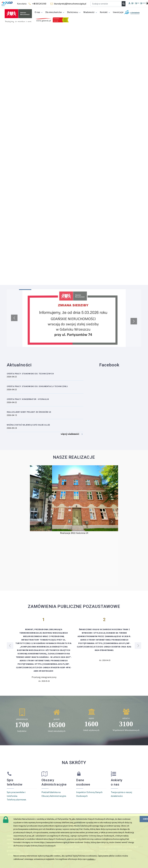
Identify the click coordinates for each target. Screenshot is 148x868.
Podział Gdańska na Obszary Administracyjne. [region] (54, 794)
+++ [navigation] (143, 3)
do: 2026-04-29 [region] (105, 660)
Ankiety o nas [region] (117, 782)
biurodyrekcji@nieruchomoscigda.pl (70, 4)
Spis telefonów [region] (15, 782)
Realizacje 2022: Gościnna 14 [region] (74, 533)
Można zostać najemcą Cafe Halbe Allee (28, 425)
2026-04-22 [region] (12, 377)
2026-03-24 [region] (12, 428)
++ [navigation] (137, 3)
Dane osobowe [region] (83, 782)
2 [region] (104, 619)
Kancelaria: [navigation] (22, 4)
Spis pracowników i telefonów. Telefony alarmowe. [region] (17, 796)
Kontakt (104, 12)
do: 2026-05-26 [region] (44, 681)
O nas (37, 12)
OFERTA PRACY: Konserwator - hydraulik (28, 399)
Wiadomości (89, 12)
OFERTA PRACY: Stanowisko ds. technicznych (30, 374)
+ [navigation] (133, 3)
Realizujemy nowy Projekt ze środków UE (29, 412)
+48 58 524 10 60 (39, 4)
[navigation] (124, 4)
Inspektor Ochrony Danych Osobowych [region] (89, 794)
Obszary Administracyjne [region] (54, 782)
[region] (74, 318)
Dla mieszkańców (54, 12)
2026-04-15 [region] (12, 415)
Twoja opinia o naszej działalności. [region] (121, 794)
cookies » (91, 859)
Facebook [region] (109, 365)
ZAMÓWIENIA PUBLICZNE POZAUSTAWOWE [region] (74, 606)
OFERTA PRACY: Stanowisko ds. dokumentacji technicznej (37, 386)
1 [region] (44, 619)
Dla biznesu (73, 12)
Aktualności (19, 365)
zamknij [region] (145, 819)
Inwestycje (118, 12)
